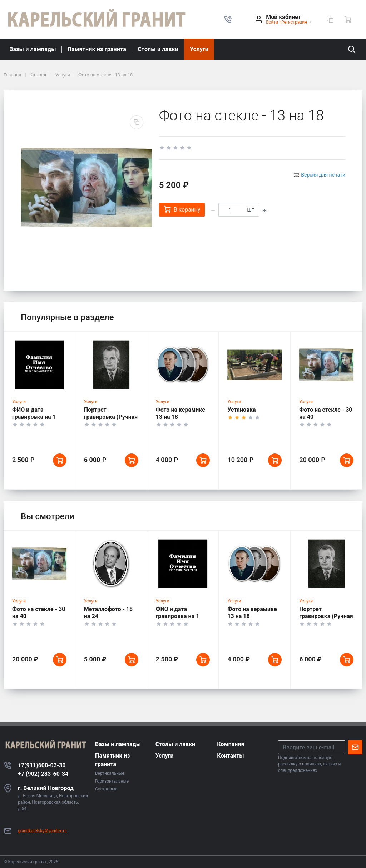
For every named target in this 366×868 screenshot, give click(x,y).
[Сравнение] (330, 19)
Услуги (199, 49)
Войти (272, 22)
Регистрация (294, 22)
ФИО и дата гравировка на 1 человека (34, 419)
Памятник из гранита (97, 49)
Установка (241, 412)
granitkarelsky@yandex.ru (42, 831)
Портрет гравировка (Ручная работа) (111, 419)
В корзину (182, 209)
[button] (228, 19)
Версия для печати (323, 175)
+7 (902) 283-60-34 (43, 774)
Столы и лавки (158, 49)
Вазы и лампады (33, 49)
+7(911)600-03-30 (42, 765)
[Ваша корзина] (348, 19)
